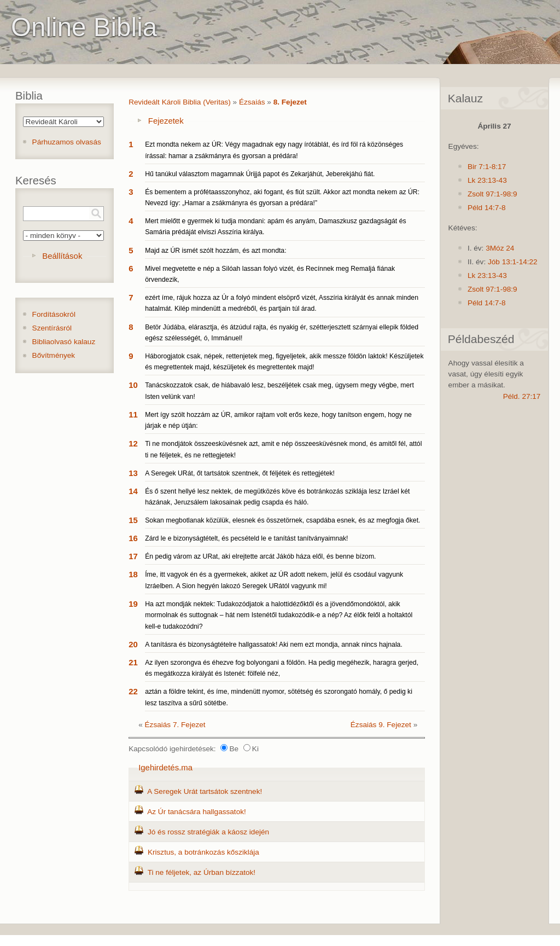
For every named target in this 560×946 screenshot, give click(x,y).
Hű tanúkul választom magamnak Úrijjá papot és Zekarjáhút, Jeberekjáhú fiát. (260, 174)
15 (133, 520)
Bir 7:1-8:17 (487, 167)
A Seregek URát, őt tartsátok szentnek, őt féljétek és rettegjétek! (240, 473)
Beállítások (62, 256)
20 (133, 644)
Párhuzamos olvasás (67, 142)
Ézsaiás (252, 102)
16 (133, 538)
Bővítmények (54, 355)
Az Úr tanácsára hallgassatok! (197, 812)
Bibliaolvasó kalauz (64, 342)
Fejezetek (166, 121)
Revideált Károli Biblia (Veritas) (180, 102)
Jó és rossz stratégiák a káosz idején (208, 832)
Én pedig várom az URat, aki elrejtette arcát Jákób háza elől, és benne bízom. (260, 556)
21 (133, 662)
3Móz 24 (500, 248)
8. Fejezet (290, 102)
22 (133, 691)
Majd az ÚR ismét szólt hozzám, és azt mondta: (215, 251)
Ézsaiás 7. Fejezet (175, 725)
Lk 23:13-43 (487, 180)
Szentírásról (52, 328)
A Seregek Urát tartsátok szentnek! (205, 791)
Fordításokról (54, 314)
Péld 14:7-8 (487, 208)
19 (133, 604)
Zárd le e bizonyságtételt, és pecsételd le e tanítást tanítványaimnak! (246, 538)
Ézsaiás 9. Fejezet (381, 725)
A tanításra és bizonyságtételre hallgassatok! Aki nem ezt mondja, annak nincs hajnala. (274, 645)
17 (133, 556)
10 (133, 385)
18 (133, 574)
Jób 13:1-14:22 (513, 262)
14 (133, 491)
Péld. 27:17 (522, 396)
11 (133, 414)
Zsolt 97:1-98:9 (492, 194)
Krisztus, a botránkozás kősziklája (203, 852)
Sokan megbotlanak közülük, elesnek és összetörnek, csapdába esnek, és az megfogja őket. (282, 520)
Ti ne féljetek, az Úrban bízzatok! (202, 872)
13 (133, 473)
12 (133, 443)
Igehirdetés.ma (165, 767)
